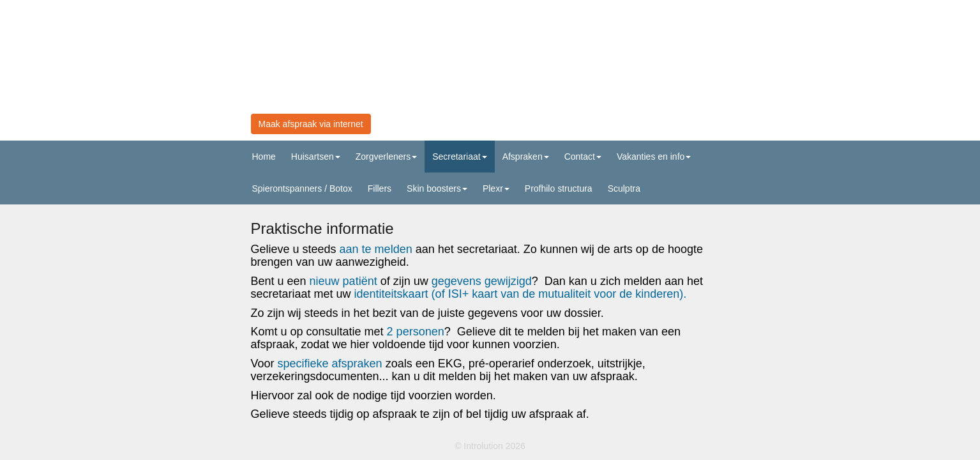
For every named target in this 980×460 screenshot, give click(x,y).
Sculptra (624, 188)
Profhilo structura (559, 188)
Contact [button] (583, 157)
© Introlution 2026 (490, 446)
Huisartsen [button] (316, 157)
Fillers (380, 188)
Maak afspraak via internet (311, 124)
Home (264, 157)
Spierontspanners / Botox (302, 188)
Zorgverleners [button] (386, 157)
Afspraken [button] (526, 157)
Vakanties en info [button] (654, 157)
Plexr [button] (496, 188)
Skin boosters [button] (437, 188)
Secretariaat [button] (459, 157)
